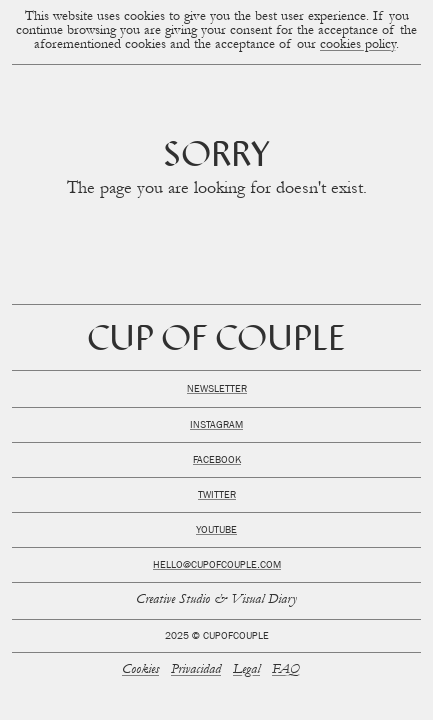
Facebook (217, 461)
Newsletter (217, 390)
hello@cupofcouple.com (217, 566)
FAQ (286, 670)
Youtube (216, 531)
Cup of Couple (216, 341)
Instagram (216, 426)
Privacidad (196, 670)
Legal (246, 670)
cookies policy (358, 45)
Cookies (140, 670)
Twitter (217, 496)
